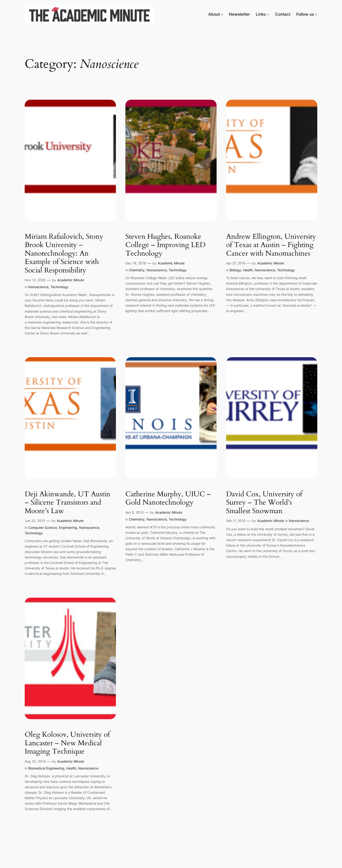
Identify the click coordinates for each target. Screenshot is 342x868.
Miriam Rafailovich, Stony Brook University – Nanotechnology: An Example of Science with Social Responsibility (64, 254)
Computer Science (43, 528)
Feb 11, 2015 (236, 521)
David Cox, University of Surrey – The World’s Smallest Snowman (264, 503)
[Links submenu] (268, 14)
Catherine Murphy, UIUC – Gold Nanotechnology (168, 499)
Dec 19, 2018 (136, 263)
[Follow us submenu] (316, 14)
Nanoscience (38, 287)
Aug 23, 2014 (35, 761)
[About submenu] (222, 14)
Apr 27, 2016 (236, 263)
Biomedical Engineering (46, 768)
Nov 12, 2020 (35, 280)
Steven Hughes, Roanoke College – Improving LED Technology (165, 245)
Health (248, 270)
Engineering (68, 528)
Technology (59, 287)
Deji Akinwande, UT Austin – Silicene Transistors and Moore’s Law (67, 503)
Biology (235, 270)
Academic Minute (71, 280)
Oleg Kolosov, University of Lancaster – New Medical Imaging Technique (67, 743)
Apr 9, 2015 (135, 512)
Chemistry (137, 270)
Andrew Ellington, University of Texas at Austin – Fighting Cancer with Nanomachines (271, 245)
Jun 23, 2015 (35, 521)
